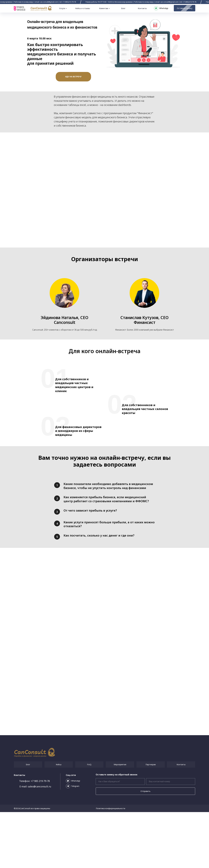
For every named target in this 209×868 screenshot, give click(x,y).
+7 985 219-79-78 (40, 837)
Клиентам (104, 8)
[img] (41, 8)
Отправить (145, 847)
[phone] (171, 837)
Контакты (142, 8)
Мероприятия (120, 820)
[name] (120, 837)
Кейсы (59, 820)
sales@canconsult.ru (39, 842)
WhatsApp (76, 837)
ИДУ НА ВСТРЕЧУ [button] (73, 77)
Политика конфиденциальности (110, 864)
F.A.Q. (89, 820)
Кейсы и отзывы (83, 8)
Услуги (62, 8)
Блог (123, 8)
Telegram (75, 842)
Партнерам (151, 820)
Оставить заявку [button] (183, 8)
